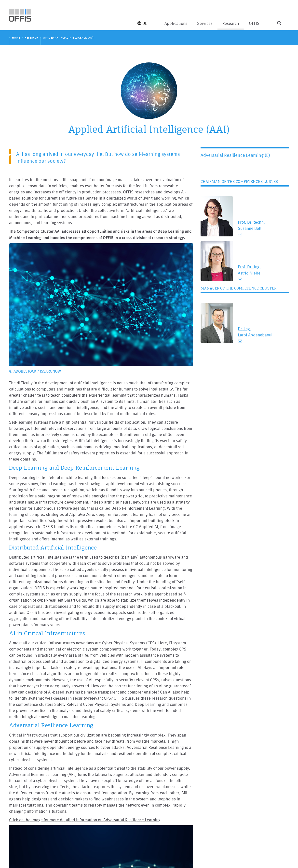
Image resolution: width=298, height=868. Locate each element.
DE (142, 23)
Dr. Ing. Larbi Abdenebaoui (255, 332)
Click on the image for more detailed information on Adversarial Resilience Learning (85, 820)
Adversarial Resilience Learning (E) (235, 155)
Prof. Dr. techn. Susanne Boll (251, 225)
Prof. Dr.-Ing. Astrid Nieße (249, 270)
